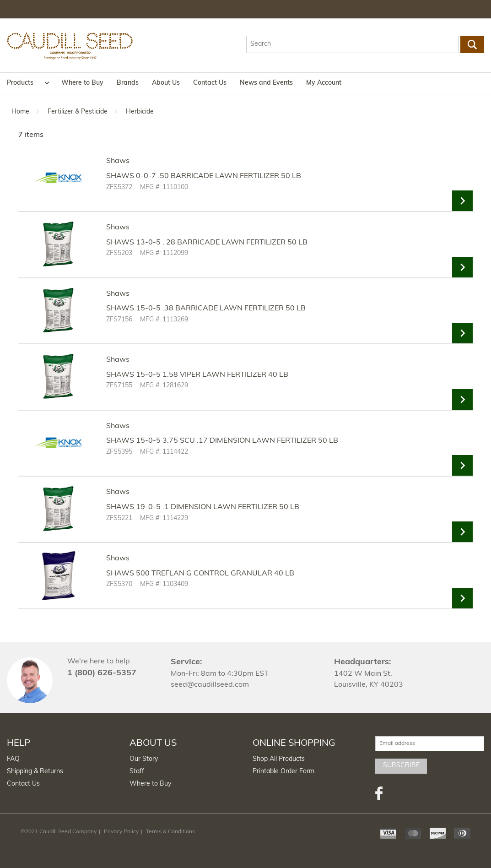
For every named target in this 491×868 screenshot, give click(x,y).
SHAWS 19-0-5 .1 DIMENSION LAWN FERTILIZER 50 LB (203, 507)
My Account (324, 83)
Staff (137, 772)
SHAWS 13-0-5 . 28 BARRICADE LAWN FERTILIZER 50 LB (207, 243)
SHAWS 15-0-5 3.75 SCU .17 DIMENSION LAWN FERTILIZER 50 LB (222, 441)
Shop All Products (279, 759)
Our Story (144, 759)
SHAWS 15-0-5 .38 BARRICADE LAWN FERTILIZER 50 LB (206, 309)
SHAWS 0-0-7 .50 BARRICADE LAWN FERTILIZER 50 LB (204, 176)
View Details (462, 201)
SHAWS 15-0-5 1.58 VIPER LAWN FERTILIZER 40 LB (197, 375)
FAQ (13, 759)
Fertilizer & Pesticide (78, 112)
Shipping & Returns (35, 772)
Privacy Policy (121, 832)
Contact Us (210, 83)
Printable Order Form (283, 772)
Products (20, 83)
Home (20, 112)
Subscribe (401, 766)
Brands (128, 83)
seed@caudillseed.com (210, 685)
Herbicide (140, 112)
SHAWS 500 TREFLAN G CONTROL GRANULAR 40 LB (200, 574)
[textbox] (352, 44)
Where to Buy (82, 83)
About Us (166, 83)
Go (472, 44)
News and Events (266, 83)
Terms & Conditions (170, 832)
